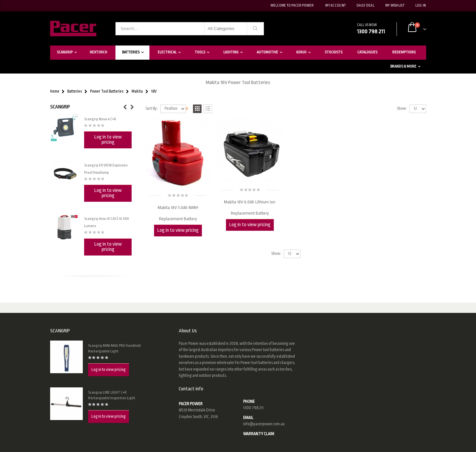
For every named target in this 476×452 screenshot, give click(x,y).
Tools (200, 52)
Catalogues (367, 52)
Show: (402, 109)
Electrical (167, 52)
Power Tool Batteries (107, 92)
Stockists (333, 52)
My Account (335, 6)
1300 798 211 (253, 408)
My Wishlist (395, 6)
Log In (421, 6)
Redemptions (404, 52)
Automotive (267, 52)
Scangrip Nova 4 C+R (100, 119)
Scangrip (65, 52)
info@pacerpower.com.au (264, 424)
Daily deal (365, 6)
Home (55, 92)
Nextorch (98, 52)
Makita (137, 92)
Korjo (301, 52)
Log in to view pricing (178, 230)
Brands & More (403, 66)
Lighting (231, 52)
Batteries (131, 52)
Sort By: (152, 109)
